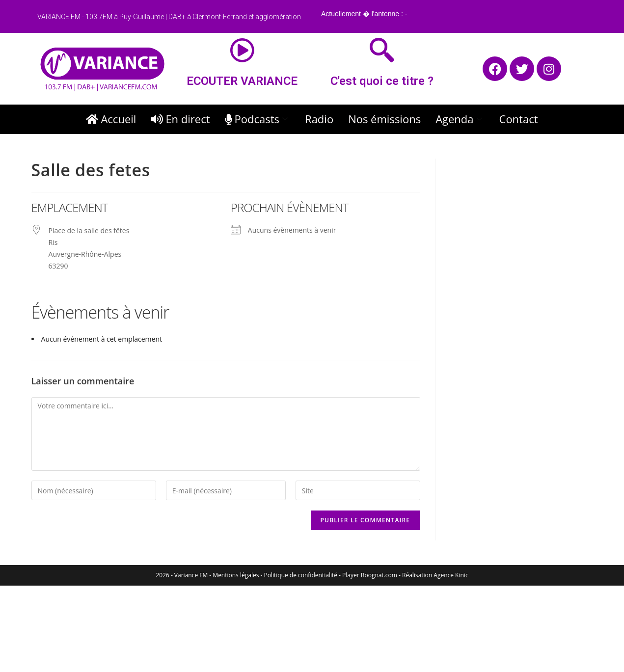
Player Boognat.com (370, 575)
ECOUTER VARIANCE (242, 81)
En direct (180, 119)
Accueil (111, 119)
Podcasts (258, 119)
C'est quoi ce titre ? (382, 81)
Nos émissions (384, 119)
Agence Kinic (451, 575)
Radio (319, 119)
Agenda (460, 119)
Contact (519, 119)
